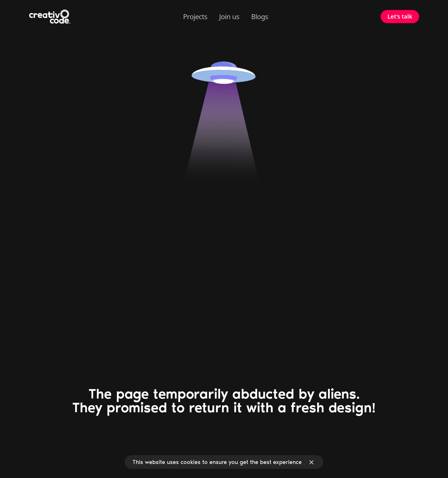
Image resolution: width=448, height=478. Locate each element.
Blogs (260, 16)
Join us (229, 16)
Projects (195, 16)
